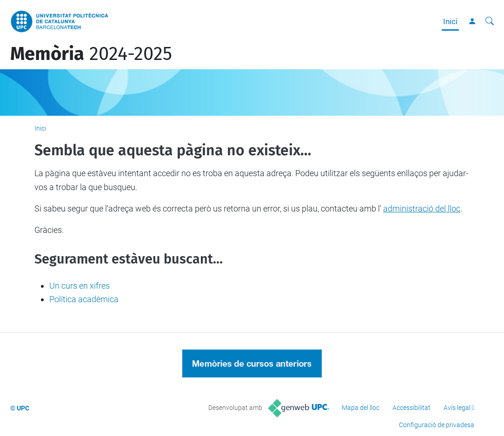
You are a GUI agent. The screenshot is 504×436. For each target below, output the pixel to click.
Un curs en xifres (80, 286)
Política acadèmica (84, 299)
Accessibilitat (411, 408)
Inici (450, 21)
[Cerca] (490, 21)
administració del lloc (422, 208)
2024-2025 (91, 54)
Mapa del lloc (361, 408)
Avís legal (457, 408)
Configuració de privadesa (437, 425)
